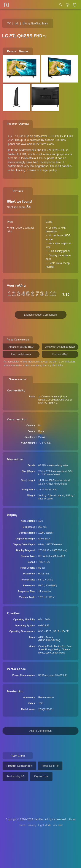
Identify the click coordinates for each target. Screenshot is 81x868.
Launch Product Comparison (40, 315)
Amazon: (21, 347)
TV (9, 24)
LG (17, 24)
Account (58, 825)
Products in (50, 766)
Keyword (41, 776)
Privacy (32, 825)
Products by (15, 776)
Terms (22, 825)
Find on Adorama (21, 354)
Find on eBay (60, 354)
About (72, 819)
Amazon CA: (60, 347)
